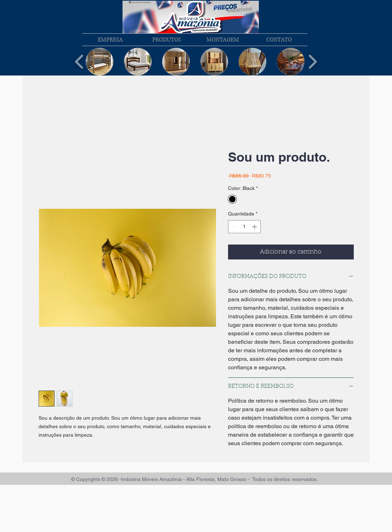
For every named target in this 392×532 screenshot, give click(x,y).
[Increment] (255, 227)
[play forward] (313, 62)
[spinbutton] (244, 227)
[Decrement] (234, 227)
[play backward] (79, 62)
